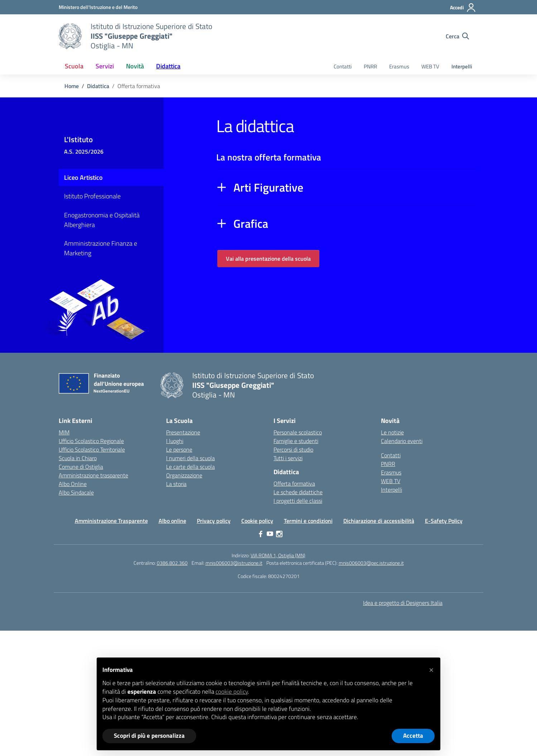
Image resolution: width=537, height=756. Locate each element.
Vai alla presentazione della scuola (268, 259)
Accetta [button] (413, 736)
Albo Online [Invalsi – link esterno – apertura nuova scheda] (73, 484)
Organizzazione (184, 475)
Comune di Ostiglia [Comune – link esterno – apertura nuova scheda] (81, 467)
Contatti (343, 66)
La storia (176, 484)
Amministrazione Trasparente (111, 521)
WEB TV (430, 66)
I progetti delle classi (298, 501)
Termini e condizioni (308, 521)
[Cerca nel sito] (457, 36)
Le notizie (392, 432)
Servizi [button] (105, 66)
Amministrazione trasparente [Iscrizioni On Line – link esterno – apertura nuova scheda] (93, 475)
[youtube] (270, 534)
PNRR (370, 66)
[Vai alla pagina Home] (72, 86)
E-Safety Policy (444, 521)
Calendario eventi (402, 441)
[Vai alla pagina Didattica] (98, 86)
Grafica (251, 223)
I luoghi (175, 441)
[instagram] (279, 534)
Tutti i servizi (288, 458)
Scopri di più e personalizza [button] (149, 736)
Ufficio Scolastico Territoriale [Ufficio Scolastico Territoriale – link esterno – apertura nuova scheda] (92, 449)
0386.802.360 (172, 563)
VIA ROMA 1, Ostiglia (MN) (278, 555)
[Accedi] (463, 8)
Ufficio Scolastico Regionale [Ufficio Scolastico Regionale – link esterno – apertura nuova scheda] (91, 441)
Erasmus (399, 66)
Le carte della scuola (190, 467)
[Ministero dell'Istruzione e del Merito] (98, 7)
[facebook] (261, 534)
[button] (431, 669)
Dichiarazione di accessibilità (379, 521)
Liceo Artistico (83, 177)
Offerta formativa (294, 483)
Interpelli (462, 66)
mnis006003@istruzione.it (234, 563)
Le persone (179, 449)
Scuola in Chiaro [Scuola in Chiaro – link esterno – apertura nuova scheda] (78, 458)
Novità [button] (135, 66)
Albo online (172, 521)
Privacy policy (214, 521)
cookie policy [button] (232, 692)
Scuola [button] (74, 66)
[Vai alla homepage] (70, 36)
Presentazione (183, 432)
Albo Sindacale (76, 492)
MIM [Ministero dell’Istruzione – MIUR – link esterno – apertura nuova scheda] (64, 432)
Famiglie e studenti (296, 441)
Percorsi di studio (293, 449)
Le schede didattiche (298, 492)
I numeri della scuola (190, 458)
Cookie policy (257, 521)
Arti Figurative (268, 187)
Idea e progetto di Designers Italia (403, 603)
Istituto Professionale (92, 196)
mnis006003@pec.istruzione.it (371, 563)
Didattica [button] (168, 66)
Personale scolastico (298, 432)
